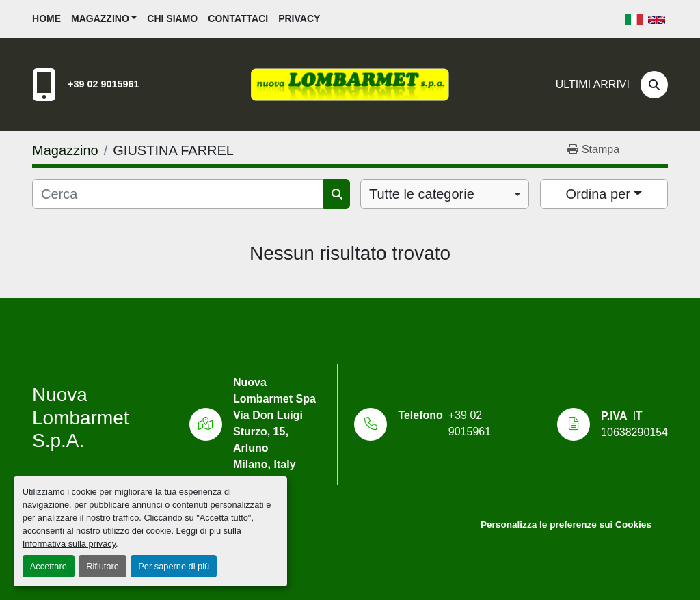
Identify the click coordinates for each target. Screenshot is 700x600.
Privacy (299, 18)
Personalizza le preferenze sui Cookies (566, 524)
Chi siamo (172, 18)
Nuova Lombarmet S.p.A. (81, 418)
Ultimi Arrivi (593, 84)
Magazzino (100, 18)
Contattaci (238, 18)
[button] (104, 19)
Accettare (49, 566)
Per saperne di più (174, 566)
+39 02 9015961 (103, 84)
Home (46, 18)
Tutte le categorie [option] (422, 194)
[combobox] (445, 194)
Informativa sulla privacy (69, 544)
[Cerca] (654, 85)
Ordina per (598, 194)
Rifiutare (103, 566)
